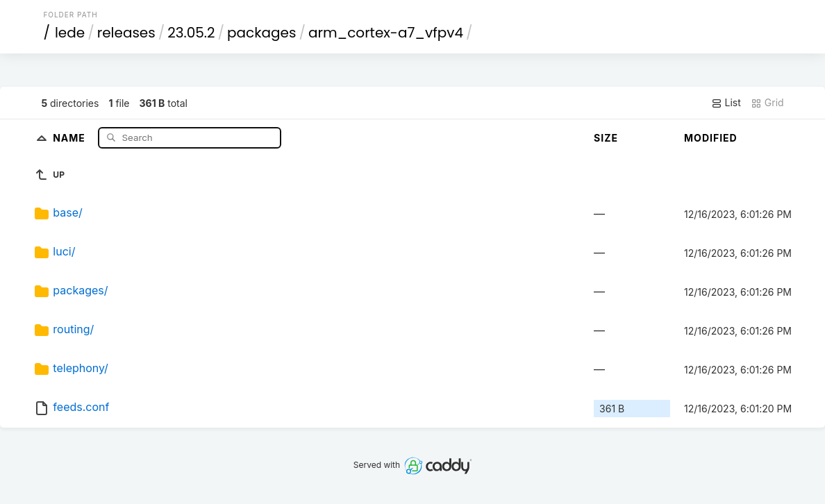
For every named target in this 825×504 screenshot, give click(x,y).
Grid (767, 103)
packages (261, 33)
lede (70, 33)
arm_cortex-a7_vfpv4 (386, 33)
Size (606, 138)
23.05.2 (191, 33)
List (726, 103)
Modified (711, 138)
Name (70, 137)
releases (126, 33)
